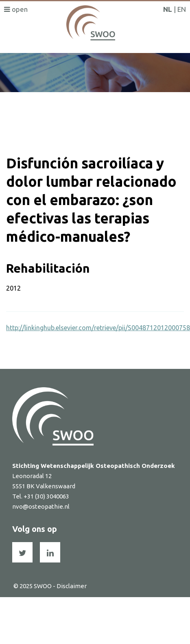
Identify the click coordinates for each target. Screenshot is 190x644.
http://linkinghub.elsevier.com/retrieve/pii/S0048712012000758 (98, 328)
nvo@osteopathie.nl (41, 506)
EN (182, 9)
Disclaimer (72, 586)
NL (168, 9)
